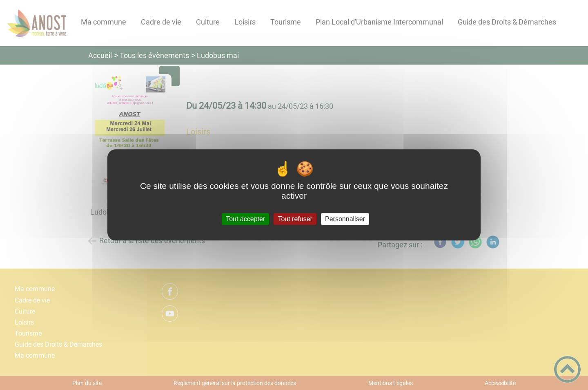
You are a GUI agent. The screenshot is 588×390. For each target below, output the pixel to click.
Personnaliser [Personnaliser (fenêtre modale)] (345, 219)
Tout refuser (295, 219)
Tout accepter (245, 219)
